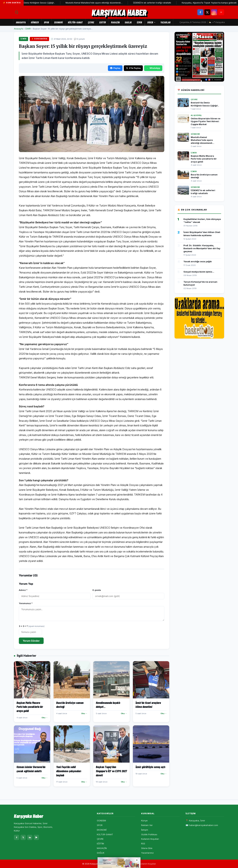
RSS (143, 844)
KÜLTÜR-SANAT (75, 22)
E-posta (97, 590)
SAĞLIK (128, 22)
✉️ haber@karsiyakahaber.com (202, 825)
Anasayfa (21, 22)
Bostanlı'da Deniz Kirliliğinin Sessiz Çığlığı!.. (37, 3)
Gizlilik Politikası (149, 834)
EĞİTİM (103, 22)
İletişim (145, 830)
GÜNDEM (35, 22)
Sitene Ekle (147, 848)
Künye (144, 821)
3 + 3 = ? (32, 626)
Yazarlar (166, 22)
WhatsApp (153, 68)
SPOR (47, 22)
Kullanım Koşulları (150, 839)
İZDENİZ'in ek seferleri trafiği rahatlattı (155, 3)
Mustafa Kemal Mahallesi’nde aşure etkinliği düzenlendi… (97, 3)
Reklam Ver (147, 825)
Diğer (151, 22)
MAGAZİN (115, 22)
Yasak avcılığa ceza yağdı (198, 261)
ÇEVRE (91, 22)
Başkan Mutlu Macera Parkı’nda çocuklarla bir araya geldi (204, 159)
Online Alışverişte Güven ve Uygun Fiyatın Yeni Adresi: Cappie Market (206, 121)
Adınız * (23, 590)
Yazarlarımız (147, 853)
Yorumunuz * (26, 603)
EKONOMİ (59, 22)
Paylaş (115, 68)
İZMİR (139, 22)
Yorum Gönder (31, 641)
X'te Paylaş (133, 68)
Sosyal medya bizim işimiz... (199, 272)
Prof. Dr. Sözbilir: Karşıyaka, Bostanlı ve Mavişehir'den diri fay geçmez (202, 248)
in (30, 837)
